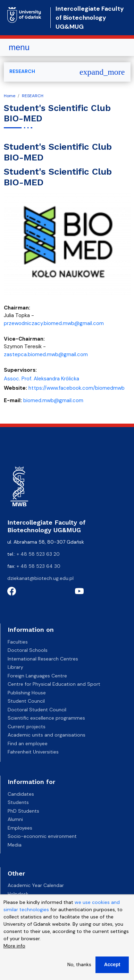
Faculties (18, 642)
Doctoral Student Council (37, 710)
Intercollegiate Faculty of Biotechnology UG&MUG (90, 18)
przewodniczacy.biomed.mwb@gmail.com (54, 323)
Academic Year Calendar (36, 885)
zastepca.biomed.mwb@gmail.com (46, 354)
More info (14, 947)
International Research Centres (43, 659)
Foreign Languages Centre (37, 676)
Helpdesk (18, 894)
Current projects (27, 727)
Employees (20, 828)
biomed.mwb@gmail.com (53, 400)
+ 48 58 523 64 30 (39, 566)
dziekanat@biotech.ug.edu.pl (40, 578)
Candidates (21, 794)
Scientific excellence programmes (46, 718)
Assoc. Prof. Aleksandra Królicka (41, 379)
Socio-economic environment (42, 836)
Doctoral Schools (28, 650)
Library (15, 667)
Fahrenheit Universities (33, 752)
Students (18, 802)
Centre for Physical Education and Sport (54, 684)
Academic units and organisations (47, 735)
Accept (112, 965)
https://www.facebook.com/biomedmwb (77, 388)
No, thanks (79, 965)
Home (10, 96)
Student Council (26, 701)
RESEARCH (33, 96)
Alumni (15, 819)
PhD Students (23, 811)
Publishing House (27, 693)
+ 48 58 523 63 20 (38, 554)
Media (15, 845)
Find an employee (28, 743)
